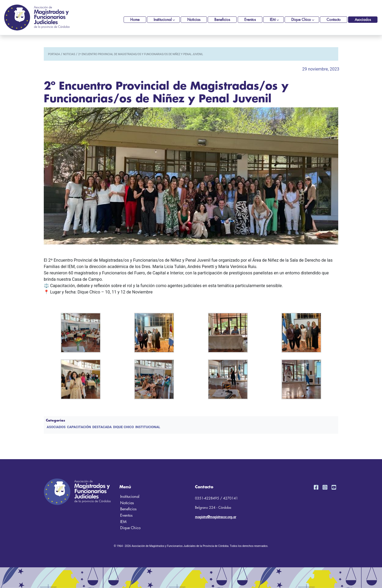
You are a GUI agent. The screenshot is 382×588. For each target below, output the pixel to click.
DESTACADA (102, 427)
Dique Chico (301, 20)
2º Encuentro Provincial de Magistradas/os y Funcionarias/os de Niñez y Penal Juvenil (141, 54)
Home (135, 20)
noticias (69, 54)
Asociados (363, 20)
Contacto (334, 20)
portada (54, 54)
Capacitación (79, 427)
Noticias (194, 20)
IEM (273, 20)
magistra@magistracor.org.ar (216, 517)
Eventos (250, 20)
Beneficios (222, 20)
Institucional (163, 20)
